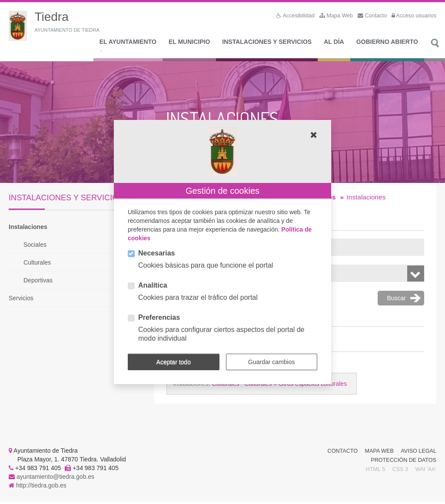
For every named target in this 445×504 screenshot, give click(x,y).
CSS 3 (400, 471)
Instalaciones (28, 229)
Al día (334, 44)
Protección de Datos (403, 462)
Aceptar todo (174, 362)
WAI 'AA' (426, 471)
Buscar (435, 50)
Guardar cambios (271, 362)
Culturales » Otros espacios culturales (296, 386)
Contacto (343, 453)
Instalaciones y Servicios (267, 44)
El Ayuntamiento (128, 44)
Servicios (21, 300)
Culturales (37, 265)
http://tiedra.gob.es (41, 487)
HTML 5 (375, 471)
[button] (314, 135)
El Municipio (189, 44)
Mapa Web (379, 453)
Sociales (35, 247)
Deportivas (38, 282)
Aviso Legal (418, 453)
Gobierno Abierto (387, 44)
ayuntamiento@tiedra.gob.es (55, 479)
